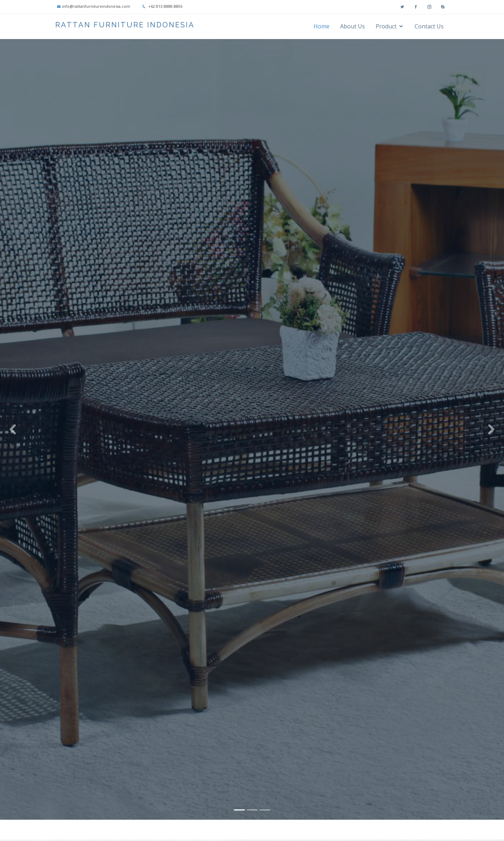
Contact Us (429, 26)
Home (322, 26)
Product (386, 26)
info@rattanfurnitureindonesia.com (96, 6)
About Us (353, 26)
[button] (13, 422)
